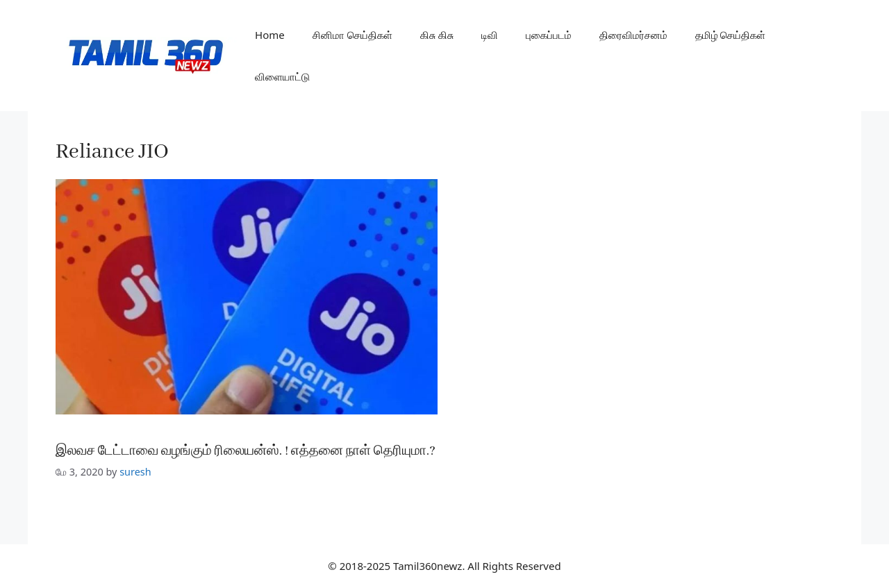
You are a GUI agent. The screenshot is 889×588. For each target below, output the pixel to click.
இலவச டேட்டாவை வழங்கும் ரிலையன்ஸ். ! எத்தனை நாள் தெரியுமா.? (246, 451)
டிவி (490, 35)
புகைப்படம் (549, 35)
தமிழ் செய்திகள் (731, 35)
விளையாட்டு (282, 76)
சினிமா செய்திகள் (352, 35)
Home (270, 35)
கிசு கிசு (437, 35)
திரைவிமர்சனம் (633, 35)
